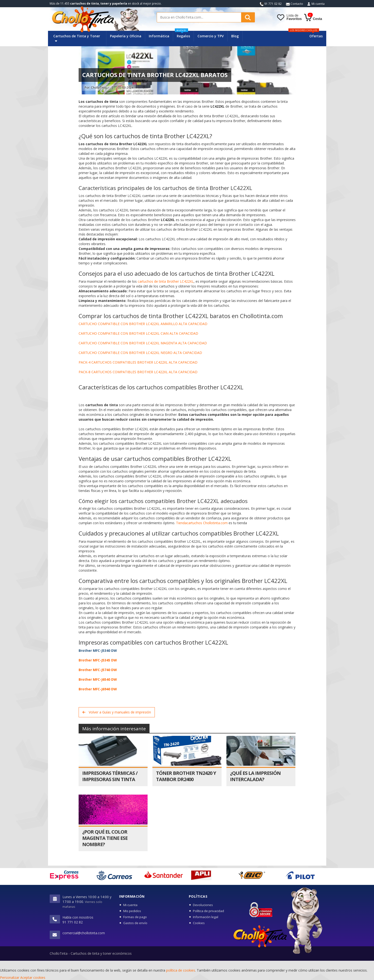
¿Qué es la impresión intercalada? (255, 776)
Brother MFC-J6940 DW (98, 689)
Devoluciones (203, 905)
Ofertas (316, 36)
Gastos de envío (135, 923)
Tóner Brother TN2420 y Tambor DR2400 (186, 776)
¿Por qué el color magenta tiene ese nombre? (105, 838)
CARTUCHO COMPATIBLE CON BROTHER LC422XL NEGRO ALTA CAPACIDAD (140, 353)
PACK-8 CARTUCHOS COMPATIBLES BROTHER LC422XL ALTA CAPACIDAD (138, 372)
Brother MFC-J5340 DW (98, 650)
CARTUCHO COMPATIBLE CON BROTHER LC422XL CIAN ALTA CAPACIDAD (138, 333)
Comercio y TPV (211, 36)
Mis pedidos (132, 911)
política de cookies (181, 970)
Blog (235, 36)
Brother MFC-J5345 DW (98, 660)
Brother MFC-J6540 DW (98, 679)
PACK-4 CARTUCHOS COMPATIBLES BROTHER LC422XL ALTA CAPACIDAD (138, 362)
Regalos (182, 35)
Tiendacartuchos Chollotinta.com (202, 523)
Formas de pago (135, 917)
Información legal (206, 917)
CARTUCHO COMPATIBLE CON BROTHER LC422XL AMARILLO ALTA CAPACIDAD (143, 324)
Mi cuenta (318, 4)
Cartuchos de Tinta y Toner (77, 38)
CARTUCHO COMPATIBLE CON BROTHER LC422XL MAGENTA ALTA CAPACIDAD (143, 343)
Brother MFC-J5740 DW (98, 670)
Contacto (295, 4)
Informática (159, 36)
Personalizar (10, 977)
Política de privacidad (208, 911)
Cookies (199, 923)
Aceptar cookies (33, 977)
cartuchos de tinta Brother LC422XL (166, 281)
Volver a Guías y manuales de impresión (117, 712)
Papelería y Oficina (126, 36)
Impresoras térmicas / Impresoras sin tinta (110, 776)
